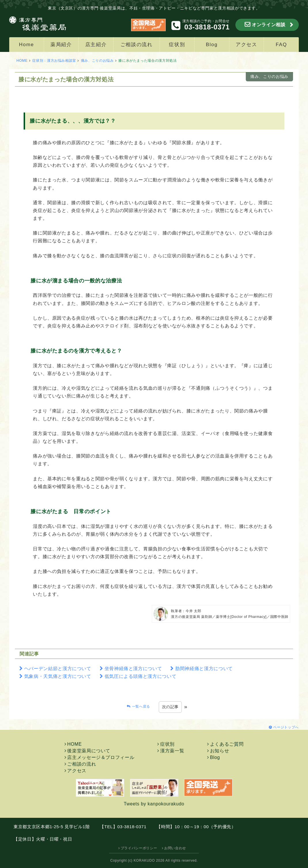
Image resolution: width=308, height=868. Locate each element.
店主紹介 (96, 45)
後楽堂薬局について (89, 751)
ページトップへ (286, 727)
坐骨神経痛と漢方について (133, 669)
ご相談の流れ (137, 45)
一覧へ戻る (141, 706)
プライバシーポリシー (139, 848)
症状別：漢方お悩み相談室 (54, 61)
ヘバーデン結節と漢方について (58, 669)
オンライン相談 (269, 25)
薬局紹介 (61, 45)
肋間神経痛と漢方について (204, 669)
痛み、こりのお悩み (97, 61)
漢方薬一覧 (172, 751)
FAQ (281, 45)
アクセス (246, 45)
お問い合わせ (175, 848)
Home (27, 45)
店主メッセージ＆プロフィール (101, 757)
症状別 (177, 45)
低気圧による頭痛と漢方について (141, 676)
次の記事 (170, 707)
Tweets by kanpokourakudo (154, 804)
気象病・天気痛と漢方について (58, 676)
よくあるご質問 (227, 744)
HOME (22, 61)
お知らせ (220, 751)
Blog (212, 45)
